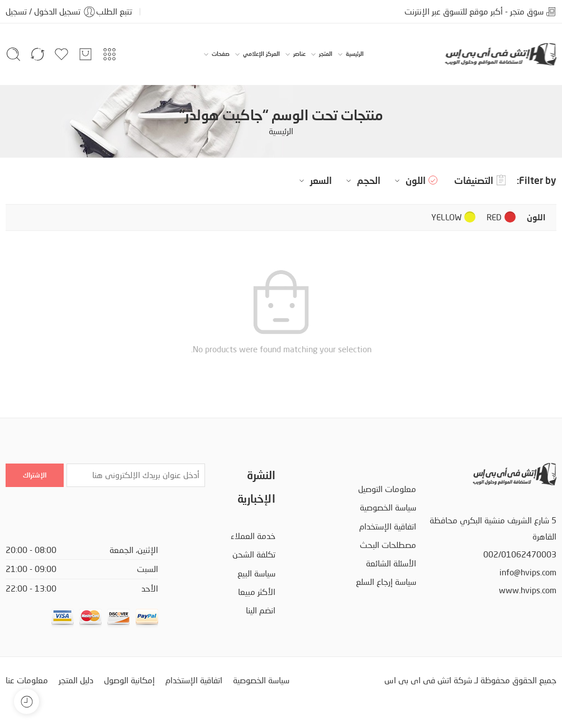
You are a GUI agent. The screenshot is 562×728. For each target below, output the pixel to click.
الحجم (362, 180)
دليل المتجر (76, 680)
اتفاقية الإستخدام (388, 526)
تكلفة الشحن (254, 554)
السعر (314, 180)
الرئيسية (355, 54)
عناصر (299, 54)
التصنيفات (480, 181)
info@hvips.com (528, 572)
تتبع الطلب (114, 11)
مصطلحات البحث (388, 545)
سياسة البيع (256, 573)
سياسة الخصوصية (388, 507)
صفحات (221, 54)
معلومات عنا (27, 680)
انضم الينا (261, 610)
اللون (409, 180)
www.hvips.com (528, 590)
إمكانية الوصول (129, 680)
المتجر (326, 54)
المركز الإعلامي (261, 54)
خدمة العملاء (253, 536)
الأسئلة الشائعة (391, 563)
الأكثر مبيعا (257, 592)
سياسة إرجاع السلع (386, 582)
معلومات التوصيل (387, 489)
